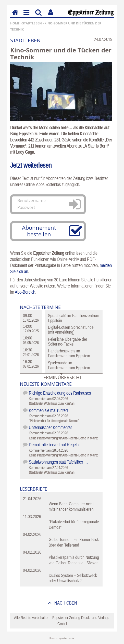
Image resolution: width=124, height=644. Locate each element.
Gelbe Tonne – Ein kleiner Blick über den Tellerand (74, 542)
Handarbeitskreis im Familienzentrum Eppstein (69, 353)
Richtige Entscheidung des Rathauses (60, 393)
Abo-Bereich (25, 292)
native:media (68, 638)
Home (15, 23)
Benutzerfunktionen (51, 16)
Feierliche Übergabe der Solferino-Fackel (68, 342)
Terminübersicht (61, 377)
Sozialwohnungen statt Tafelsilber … (58, 462)
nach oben (65, 603)
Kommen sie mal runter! (48, 410)
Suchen (38, 16)
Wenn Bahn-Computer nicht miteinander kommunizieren (71, 506)
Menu (26, 16)
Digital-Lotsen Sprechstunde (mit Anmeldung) (71, 330)
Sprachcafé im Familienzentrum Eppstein (74, 318)
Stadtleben (32, 23)
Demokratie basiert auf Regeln (54, 445)
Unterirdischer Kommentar (50, 427)
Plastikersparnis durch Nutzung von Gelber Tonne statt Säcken (74, 560)
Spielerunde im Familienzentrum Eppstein (69, 365)
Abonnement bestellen (39, 231)
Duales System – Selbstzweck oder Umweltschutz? (73, 578)
